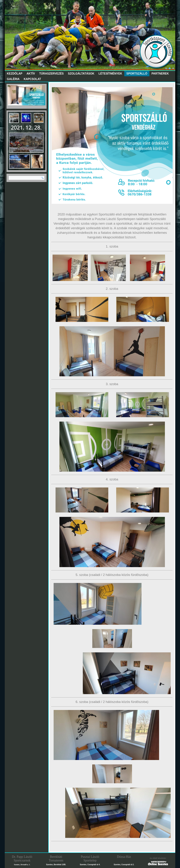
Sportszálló (137, 74)
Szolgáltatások (81, 74)
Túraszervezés (51, 74)
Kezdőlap (15, 74)
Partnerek (160, 74)
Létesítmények (110, 74)
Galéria (13, 79)
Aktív (31, 74)
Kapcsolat (32, 79)
